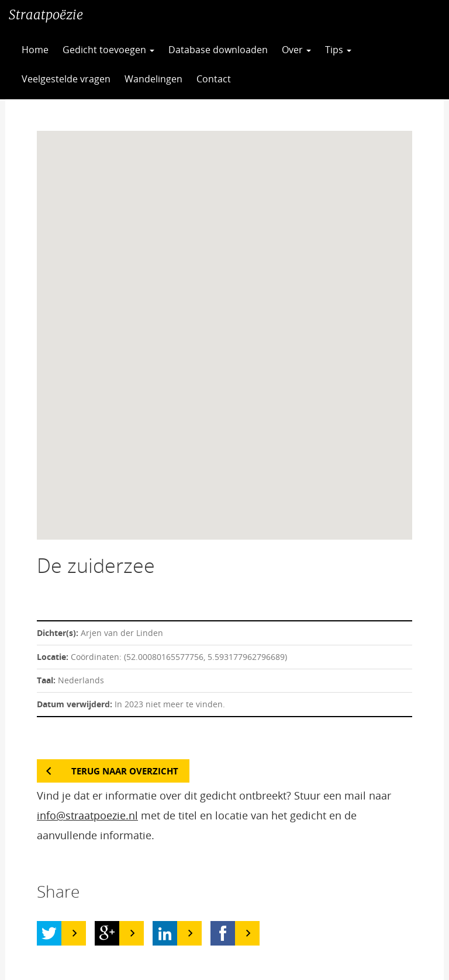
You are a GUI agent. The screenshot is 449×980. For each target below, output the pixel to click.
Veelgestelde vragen (66, 79)
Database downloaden (218, 50)
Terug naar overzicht (125, 771)
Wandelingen (153, 79)
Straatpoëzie (46, 15)
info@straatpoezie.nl (87, 815)
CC (267, 79)
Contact (214, 79)
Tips (338, 50)
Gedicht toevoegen (108, 50)
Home (35, 50)
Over (296, 50)
